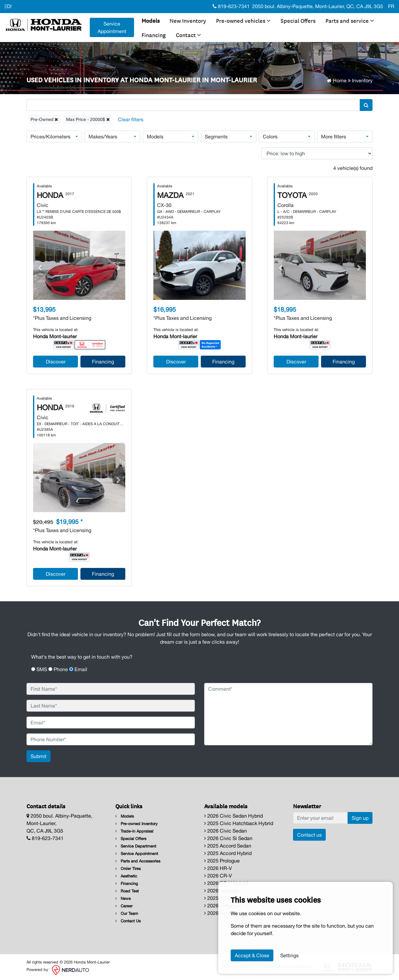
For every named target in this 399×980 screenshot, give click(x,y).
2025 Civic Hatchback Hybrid (239, 823)
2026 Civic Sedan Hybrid (233, 816)
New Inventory (188, 20)
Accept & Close (252, 955)
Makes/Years (103, 137)
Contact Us (128, 921)
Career (124, 906)
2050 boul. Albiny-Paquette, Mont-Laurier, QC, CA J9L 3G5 (318, 6)
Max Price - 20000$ (88, 119)
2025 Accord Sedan (228, 846)
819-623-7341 (231, 6)
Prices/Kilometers (50, 137)
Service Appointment (137, 854)
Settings (289, 955)
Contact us (309, 835)
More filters (334, 137)
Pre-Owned (44, 119)
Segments (216, 137)
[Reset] (131, 120)
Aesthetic (126, 876)
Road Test (127, 891)
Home (337, 80)
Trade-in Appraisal (134, 831)
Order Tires (128, 869)
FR (391, 6)
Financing (154, 35)
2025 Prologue (222, 861)
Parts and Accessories (138, 861)
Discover (56, 362)
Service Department (136, 846)
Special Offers (298, 20)
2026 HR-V (218, 868)
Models (151, 20)
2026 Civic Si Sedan (228, 838)
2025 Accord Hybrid (228, 853)
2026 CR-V (218, 876)
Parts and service (350, 20)
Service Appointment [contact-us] (112, 27)
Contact (188, 35)
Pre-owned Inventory (136, 824)
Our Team (127, 913)
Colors (270, 137)
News (123, 898)
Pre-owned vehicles (243, 20)
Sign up (360, 818)
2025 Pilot (217, 898)
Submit (38, 756)
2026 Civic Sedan (226, 831)
